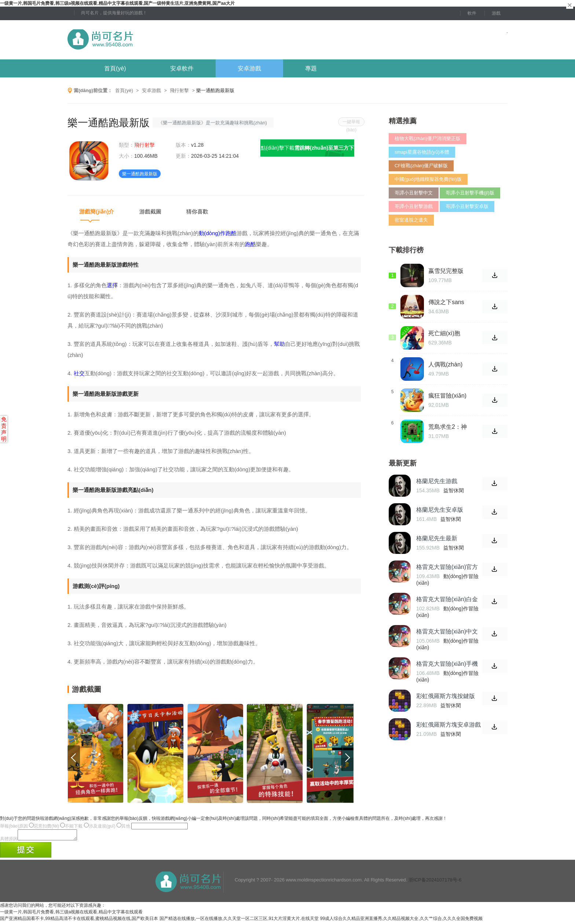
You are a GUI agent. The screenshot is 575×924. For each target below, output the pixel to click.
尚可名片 (140, 40)
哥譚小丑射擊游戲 (414, 206)
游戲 (496, 13)
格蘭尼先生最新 (437, 538)
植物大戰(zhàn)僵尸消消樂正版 (428, 138)
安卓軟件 (182, 68)
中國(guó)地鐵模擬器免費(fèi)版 (428, 179)
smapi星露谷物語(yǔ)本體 (422, 152)
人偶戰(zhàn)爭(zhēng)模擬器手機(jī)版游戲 (447, 365)
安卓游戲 (249, 68)
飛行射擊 (179, 90)
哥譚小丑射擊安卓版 (467, 206)
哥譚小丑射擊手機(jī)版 (470, 193)
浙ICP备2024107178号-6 (435, 882)
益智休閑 (454, 490)
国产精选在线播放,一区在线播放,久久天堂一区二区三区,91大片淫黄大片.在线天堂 (239, 921)
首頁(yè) (115, 68)
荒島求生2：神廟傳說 (448, 427)
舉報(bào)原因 (14, 826)
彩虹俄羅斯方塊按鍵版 (446, 696)
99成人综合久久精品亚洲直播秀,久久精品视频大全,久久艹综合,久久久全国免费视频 (401, 921)
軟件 (472, 13)
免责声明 (4, 429)
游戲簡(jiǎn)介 (97, 211)
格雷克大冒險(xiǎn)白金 (447, 599)
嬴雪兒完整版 (446, 271)
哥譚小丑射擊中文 (414, 193)
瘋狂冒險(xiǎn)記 (447, 396)
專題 (311, 68)
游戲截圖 (150, 211)
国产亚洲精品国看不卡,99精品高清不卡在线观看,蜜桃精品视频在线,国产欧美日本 (79, 921)
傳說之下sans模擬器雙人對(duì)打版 (446, 302)
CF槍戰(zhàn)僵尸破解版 (421, 166)
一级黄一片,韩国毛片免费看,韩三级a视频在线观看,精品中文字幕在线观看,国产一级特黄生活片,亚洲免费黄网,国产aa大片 (117, 3)
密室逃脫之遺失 (411, 220)
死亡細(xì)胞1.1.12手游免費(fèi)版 (445, 333)
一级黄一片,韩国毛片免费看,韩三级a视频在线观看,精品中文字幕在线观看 (71, 914)
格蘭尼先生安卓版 (440, 510)
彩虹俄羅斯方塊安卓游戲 (448, 725)
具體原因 (9, 841)
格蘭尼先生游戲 (437, 481)
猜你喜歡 (197, 211)
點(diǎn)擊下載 (307, 151)
